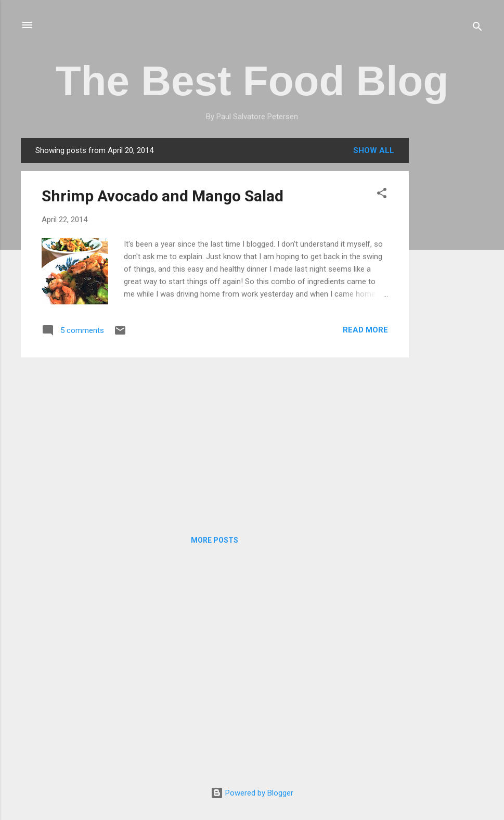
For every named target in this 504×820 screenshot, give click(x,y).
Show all (374, 150)
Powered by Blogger (252, 793)
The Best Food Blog (252, 81)
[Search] (477, 28)
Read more (365, 330)
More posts (215, 540)
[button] (382, 195)
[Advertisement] (450, 294)
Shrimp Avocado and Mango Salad (163, 196)
